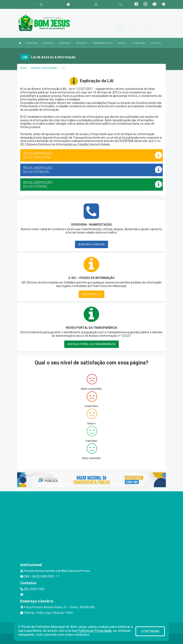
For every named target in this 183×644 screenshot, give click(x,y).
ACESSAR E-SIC (91, 294)
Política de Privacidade (95, 631)
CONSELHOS (156, 43)
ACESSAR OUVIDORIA (92, 244)
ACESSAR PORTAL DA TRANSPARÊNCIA (91, 344)
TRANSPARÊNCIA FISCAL (103, 43)
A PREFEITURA (32, 43)
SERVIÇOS (122, 43)
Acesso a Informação (44, 68)
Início (24, 68)
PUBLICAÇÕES (82, 43)
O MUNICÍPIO (49, 43)
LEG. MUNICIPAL (139, 43)
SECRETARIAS (65, 43)
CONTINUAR (150, 631)
